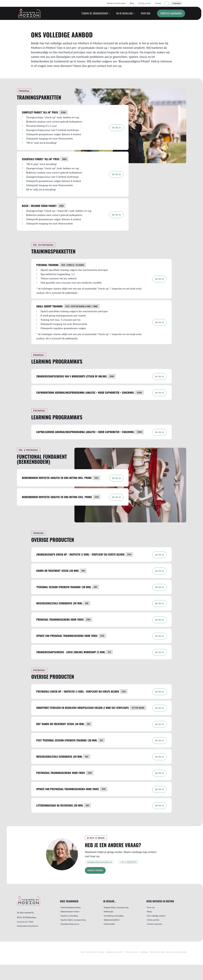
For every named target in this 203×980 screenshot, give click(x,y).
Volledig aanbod (145, 3)
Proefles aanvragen (169, 16)
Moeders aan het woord (116, 3)
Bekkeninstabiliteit (115, 936)
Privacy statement (128, 967)
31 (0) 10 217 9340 (26, 936)
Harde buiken (112, 941)
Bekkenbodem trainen (74, 926)
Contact (158, 3)
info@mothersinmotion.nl (29, 941)
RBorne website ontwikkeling (176, 967)
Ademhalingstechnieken (74, 922)
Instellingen (141, 967)
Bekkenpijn (111, 926)
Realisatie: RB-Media (155, 967)
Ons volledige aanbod (160, 931)
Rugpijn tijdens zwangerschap (120, 922)
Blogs (132, 3)
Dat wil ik (115, 132)
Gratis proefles (156, 936)
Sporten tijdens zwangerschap (77, 936)
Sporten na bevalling (73, 931)
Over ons (143, 16)
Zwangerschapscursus (73, 941)
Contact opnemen (97, 884)
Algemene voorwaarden (110, 967)
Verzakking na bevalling (117, 931)
